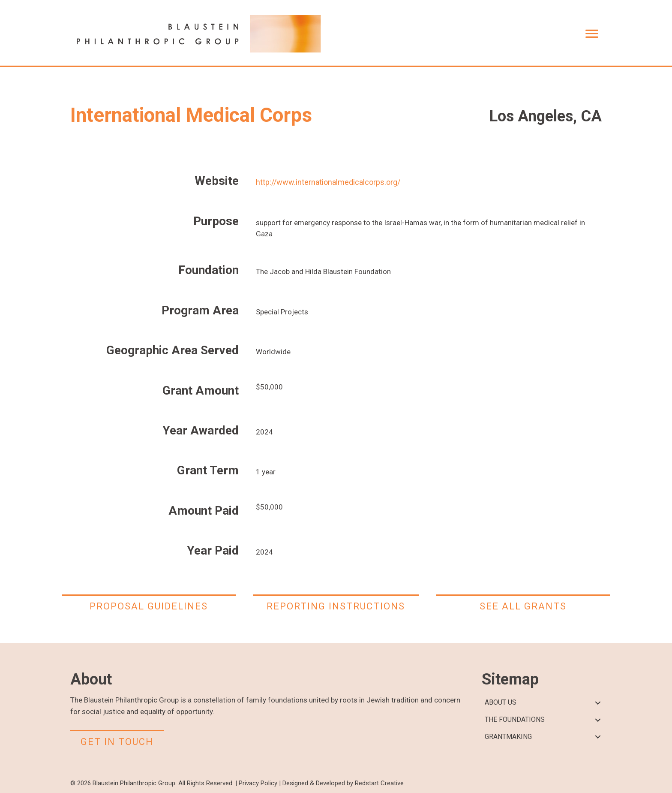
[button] (598, 703)
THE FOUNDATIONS (515, 719)
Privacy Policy (258, 783)
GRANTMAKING (508, 737)
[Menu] (592, 34)
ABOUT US (501, 702)
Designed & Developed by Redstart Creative (343, 783)
